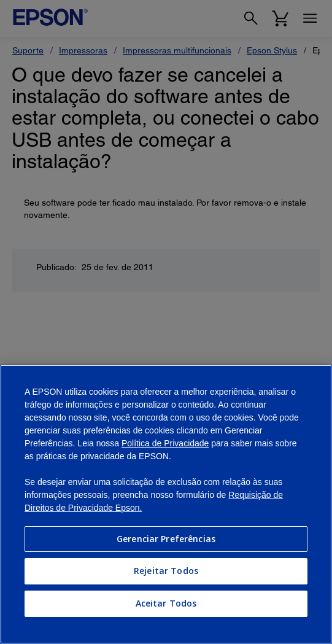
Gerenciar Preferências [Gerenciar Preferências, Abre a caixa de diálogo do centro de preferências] (166, 539)
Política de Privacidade (165, 443)
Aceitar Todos (166, 603)
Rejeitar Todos (166, 571)
